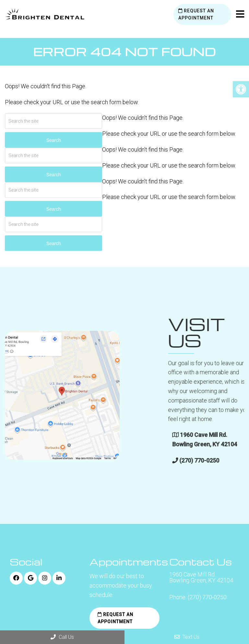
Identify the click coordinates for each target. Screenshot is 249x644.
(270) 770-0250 (207, 597)
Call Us (62, 637)
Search (53, 140)
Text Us (187, 637)
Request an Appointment (196, 14)
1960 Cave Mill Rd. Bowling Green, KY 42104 (201, 577)
